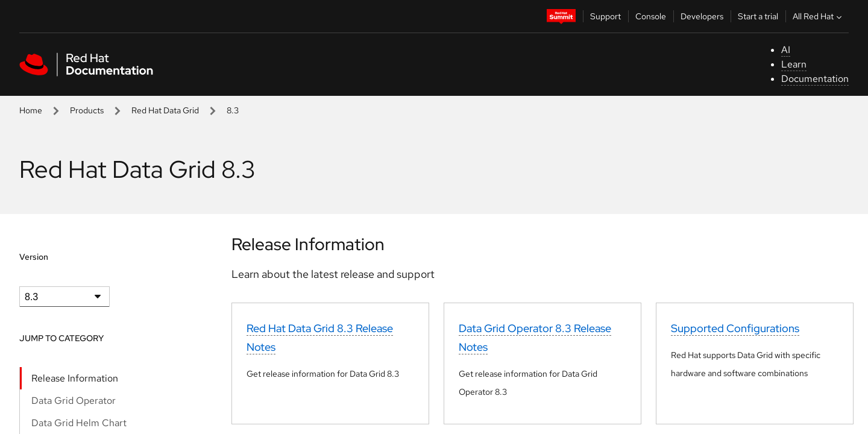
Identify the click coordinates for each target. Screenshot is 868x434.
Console (651, 16)
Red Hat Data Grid (165, 110)
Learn (794, 64)
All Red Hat (819, 16)
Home (31, 110)
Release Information (75, 378)
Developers (702, 16)
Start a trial (758, 16)
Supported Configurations (735, 328)
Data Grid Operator (74, 401)
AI (786, 50)
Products (87, 110)
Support (605, 16)
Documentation (815, 79)
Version (34, 257)
